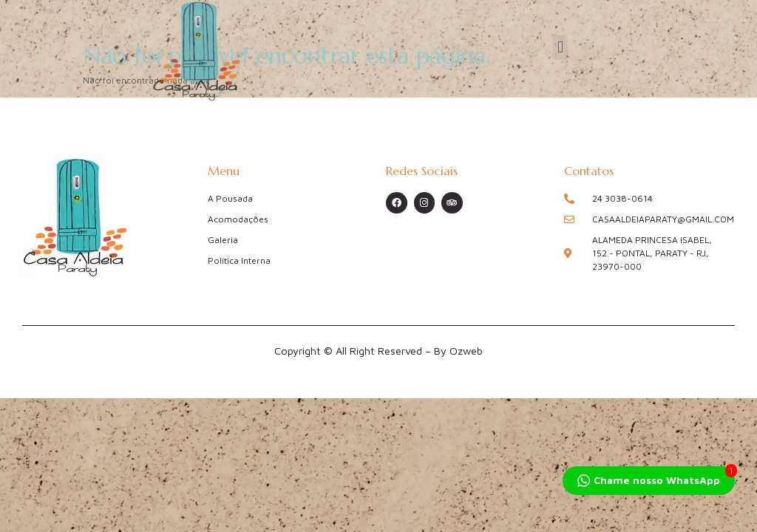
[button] (560, 48)
